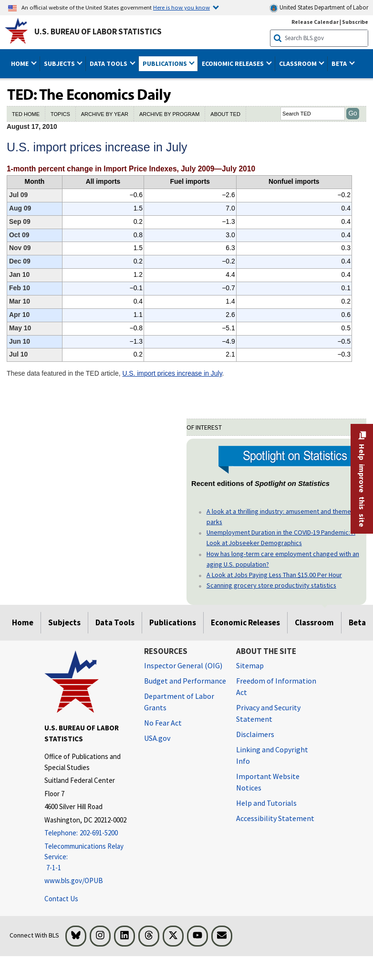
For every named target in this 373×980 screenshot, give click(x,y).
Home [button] (21, 63)
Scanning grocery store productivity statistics (271, 585)
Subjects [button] (60, 63)
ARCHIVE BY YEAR (105, 114)
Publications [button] (166, 63)
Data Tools (115, 622)
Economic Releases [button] (233, 63)
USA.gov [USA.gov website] (157, 738)
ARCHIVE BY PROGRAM (169, 114)
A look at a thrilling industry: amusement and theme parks (279, 516)
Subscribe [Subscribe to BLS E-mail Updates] (355, 22)
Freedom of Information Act (276, 686)
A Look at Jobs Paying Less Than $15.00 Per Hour (274, 575)
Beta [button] (340, 63)
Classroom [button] (299, 63)
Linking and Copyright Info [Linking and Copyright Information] (272, 755)
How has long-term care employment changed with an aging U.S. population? (283, 559)
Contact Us (61, 899)
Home (23, 622)
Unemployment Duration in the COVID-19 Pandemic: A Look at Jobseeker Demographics (281, 537)
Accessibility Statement (275, 818)
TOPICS (60, 114)
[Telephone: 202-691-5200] (87, 833)
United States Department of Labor (319, 8)
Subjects (64, 622)
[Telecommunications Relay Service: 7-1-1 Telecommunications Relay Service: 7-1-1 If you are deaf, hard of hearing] (87, 857)
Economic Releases (245, 622)
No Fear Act (163, 723)
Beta (357, 622)
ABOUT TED (225, 114)
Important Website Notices (268, 782)
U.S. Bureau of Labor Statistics (98, 32)
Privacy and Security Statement (268, 713)
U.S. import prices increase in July (172, 373)
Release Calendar (315, 22)
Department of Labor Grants (179, 702)
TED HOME (26, 114)
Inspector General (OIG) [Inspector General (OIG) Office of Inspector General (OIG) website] (183, 665)
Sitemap (250, 665)
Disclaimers (255, 734)
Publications (173, 622)
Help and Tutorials (266, 803)
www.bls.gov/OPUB (74, 880)
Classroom (314, 622)
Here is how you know (181, 7)
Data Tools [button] (109, 63)
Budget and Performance (185, 681)
